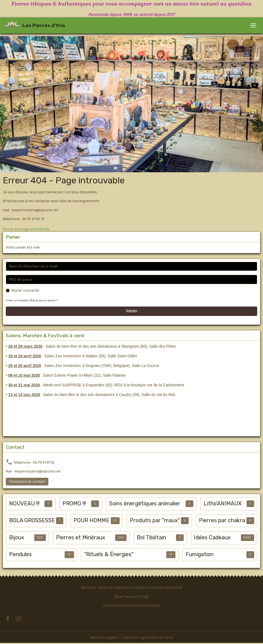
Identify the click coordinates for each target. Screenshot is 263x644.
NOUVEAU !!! (24, 504)
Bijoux (17, 538)
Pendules (20, 554)
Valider (132, 311)
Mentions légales (104, 638)
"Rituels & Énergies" (109, 554)
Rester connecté (25, 291)
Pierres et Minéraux (81, 538)
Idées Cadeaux (212, 538)
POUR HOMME (91, 520)
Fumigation (200, 554)
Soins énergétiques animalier (145, 504)
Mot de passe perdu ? (44, 300)
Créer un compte (17, 300)
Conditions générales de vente (148, 638)
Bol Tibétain (151, 538)
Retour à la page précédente (26, 229)
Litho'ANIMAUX (223, 504)
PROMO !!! (74, 504)
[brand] (34, 25)
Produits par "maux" (155, 520)
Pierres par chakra (222, 520)
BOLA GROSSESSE (32, 520)
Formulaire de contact (27, 482)
